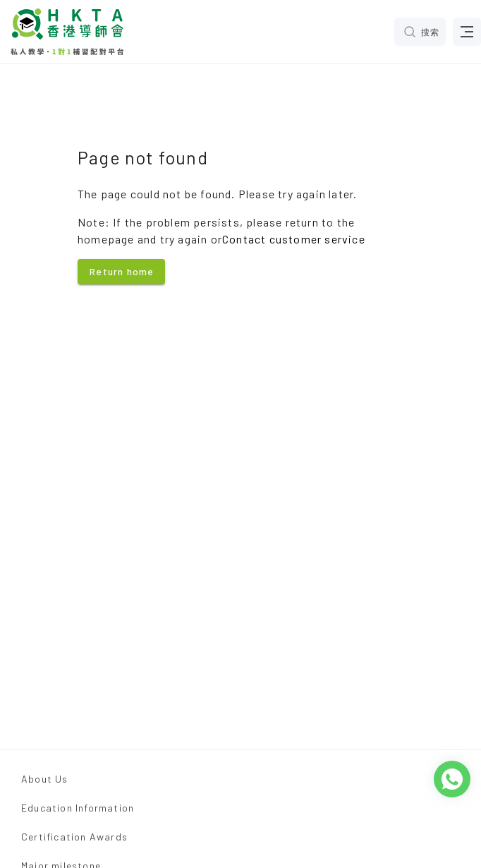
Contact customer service (294, 239)
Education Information (78, 808)
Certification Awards (74, 837)
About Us (45, 779)
